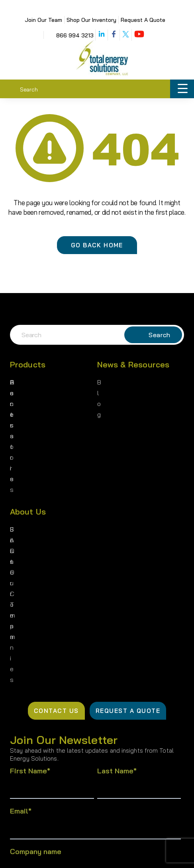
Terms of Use (100, 854)
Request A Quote (143, 20)
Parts (18, 394)
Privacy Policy (44, 854)
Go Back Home (97, 245)
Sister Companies (35, 446)
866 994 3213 (75, 35)
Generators (26, 382)
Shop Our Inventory (91, 20)
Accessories (28, 406)
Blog (104, 382)
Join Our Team (43, 20)
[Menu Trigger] (182, 89)
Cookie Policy (155, 854)
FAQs (18, 470)
